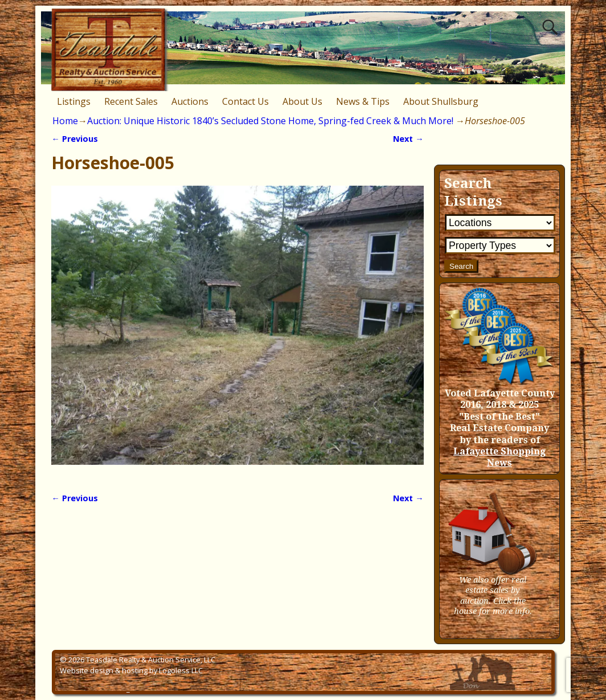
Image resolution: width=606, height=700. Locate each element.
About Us (302, 101)
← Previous (74, 139)
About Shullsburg (441, 101)
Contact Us (245, 101)
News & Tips (363, 101)
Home (65, 121)
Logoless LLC (181, 670)
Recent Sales (131, 101)
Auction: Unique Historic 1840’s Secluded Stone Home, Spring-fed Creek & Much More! (270, 121)
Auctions (190, 101)
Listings (74, 101)
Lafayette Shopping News (499, 457)
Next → (408, 139)
